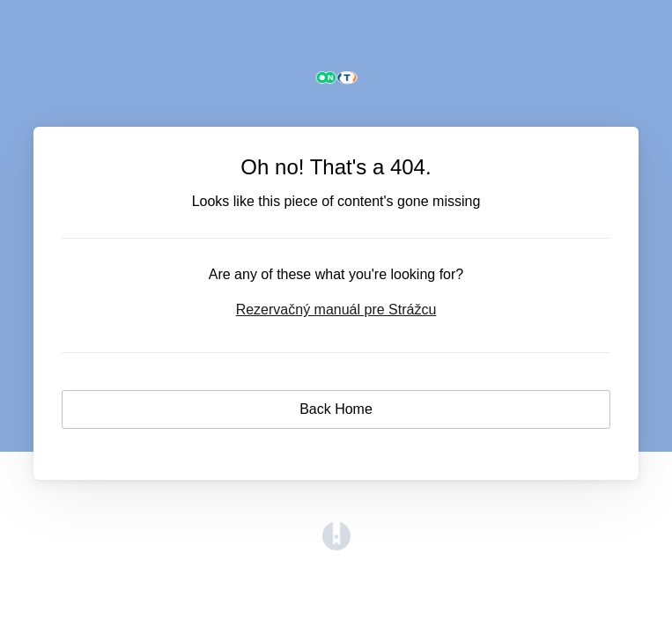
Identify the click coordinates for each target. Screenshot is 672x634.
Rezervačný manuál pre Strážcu (336, 310)
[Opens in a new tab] (336, 546)
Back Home (336, 409)
